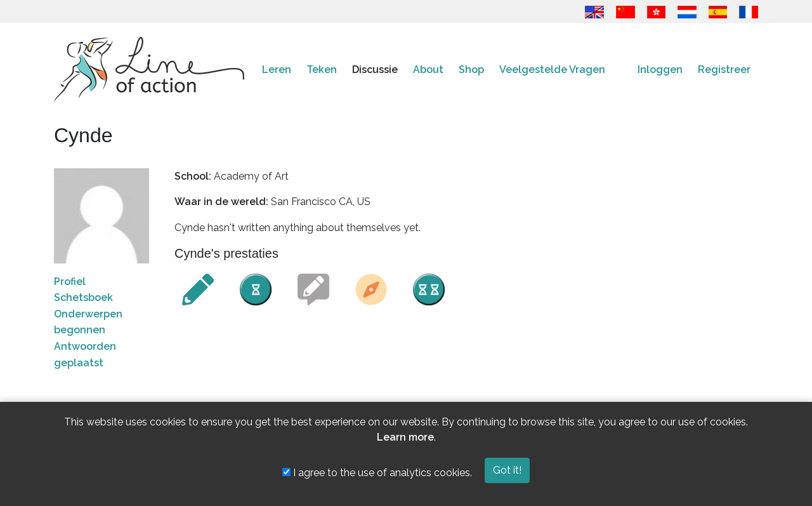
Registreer (724, 70)
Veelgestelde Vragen (552, 70)
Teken (322, 70)
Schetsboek (83, 297)
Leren (277, 70)
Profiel (70, 282)
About (428, 70)
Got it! (507, 470)
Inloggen (660, 70)
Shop (471, 70)
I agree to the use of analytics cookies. (377, 473)
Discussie (375, 70)
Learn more (405, 437)
